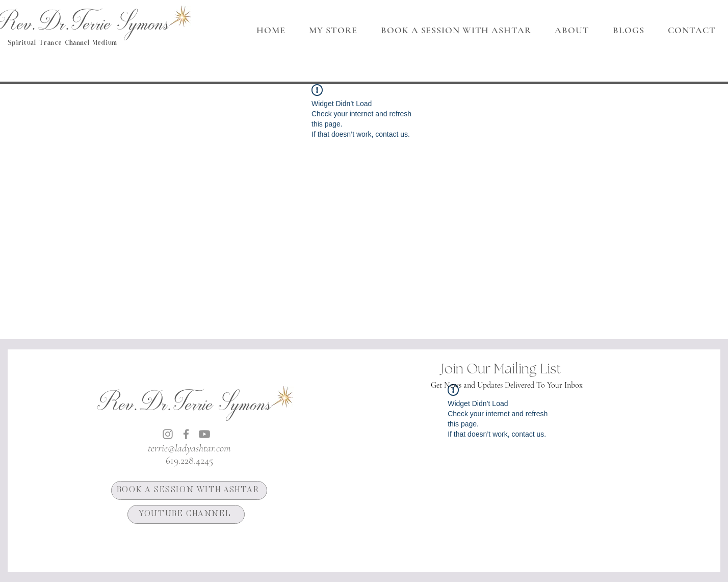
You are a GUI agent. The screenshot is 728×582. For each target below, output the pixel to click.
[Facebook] (186, 434)
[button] (572, 30)
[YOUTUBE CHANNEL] (186, 514)
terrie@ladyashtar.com (189, 448)
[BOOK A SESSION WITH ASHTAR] (189, 490)
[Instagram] (168, 434)
